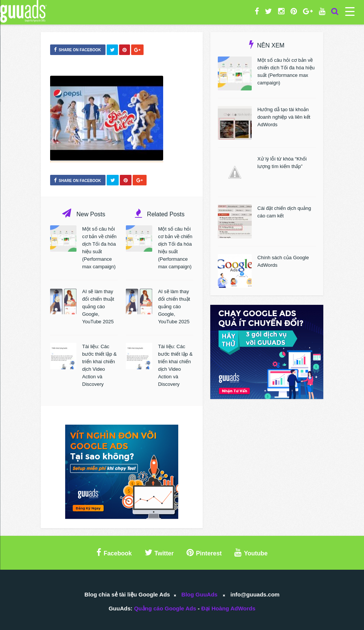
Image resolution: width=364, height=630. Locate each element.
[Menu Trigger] (350, 11)
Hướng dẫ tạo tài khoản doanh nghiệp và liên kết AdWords (284, 117)
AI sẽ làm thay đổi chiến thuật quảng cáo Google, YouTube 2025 (98, 307)
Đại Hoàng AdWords (228, 608)
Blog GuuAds (199, 594)
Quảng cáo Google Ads (165, 608)
